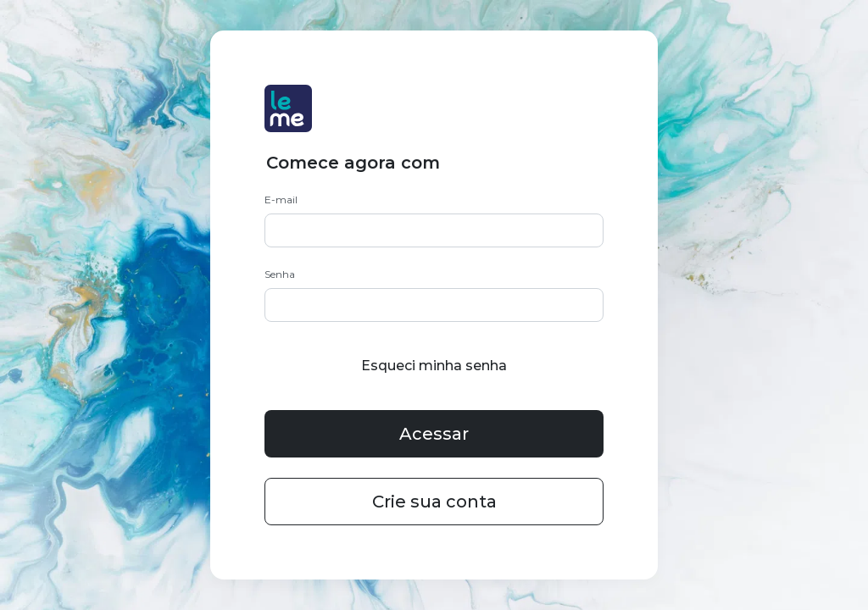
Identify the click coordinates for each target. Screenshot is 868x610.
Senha (280, 274)
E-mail (281, 200)
